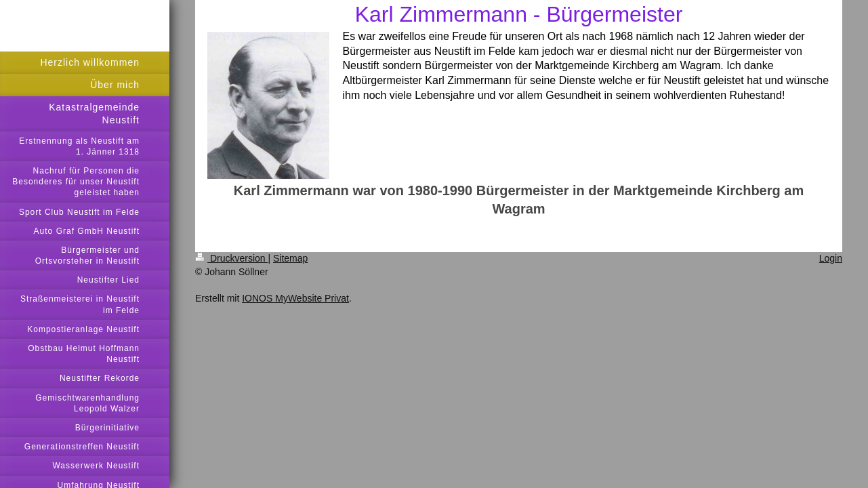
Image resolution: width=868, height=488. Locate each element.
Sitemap (290, 258)
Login (831, 258)
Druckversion (231, 258)
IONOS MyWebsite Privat (295, 298)
